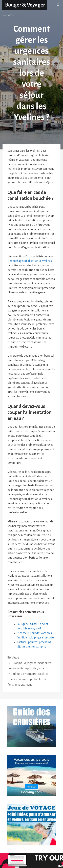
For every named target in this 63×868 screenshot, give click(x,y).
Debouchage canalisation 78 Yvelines (30, 261)
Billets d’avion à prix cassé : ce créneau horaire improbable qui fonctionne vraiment (28, 679)
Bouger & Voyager (25, 5)
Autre (16, 658)
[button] (58, 5)
